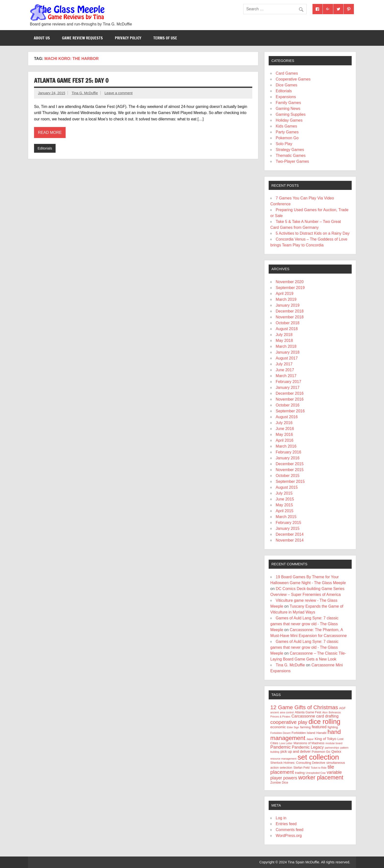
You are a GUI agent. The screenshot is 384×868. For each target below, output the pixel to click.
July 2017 (284, 364)
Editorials (45, 148)
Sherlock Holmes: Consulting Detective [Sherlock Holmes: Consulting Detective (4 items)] (298, 763)
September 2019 (290, 288)
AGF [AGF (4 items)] (342, 708)
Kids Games (286, 126)
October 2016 (288, 405)
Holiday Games (289, 120)
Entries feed (286, 824)
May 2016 (284, 434)
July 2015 (284, 493)
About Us (42, 38)
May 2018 (284, 341)
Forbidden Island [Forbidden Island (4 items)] (304, 733)
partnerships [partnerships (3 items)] (332, 748)
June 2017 (285, 370)
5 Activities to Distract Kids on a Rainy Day (313, 233)
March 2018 (286, 346)
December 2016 (290, 393)
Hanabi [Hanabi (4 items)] (321, 733)
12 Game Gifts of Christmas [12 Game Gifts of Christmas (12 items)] (304, 707)
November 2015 (290, 470)
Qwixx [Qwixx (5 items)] (336, 752)
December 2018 (290, 311)
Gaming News (288, 109)
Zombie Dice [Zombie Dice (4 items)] (279, 782)
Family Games (288, 103)
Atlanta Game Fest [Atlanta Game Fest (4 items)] (308, 712)
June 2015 (285, 499)
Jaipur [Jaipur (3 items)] (310, 739)
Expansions (286, 97)
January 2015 (288, 528)
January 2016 (288, 458)
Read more (50, 133)
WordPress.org (289, 836)
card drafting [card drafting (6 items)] (327, 716)
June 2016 (285, 429)
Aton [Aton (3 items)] (325, 712)
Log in (281, 818)
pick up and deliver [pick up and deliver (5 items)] (295, 752)
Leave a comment (119, 93)
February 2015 (288, 523)
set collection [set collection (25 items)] (318, 757)
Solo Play (284, 144)
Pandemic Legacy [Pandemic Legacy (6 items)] (308, 747)
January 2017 (288, 388)
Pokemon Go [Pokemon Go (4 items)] (321, 752)
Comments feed (290, 830)
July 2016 (284, 423)
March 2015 (286, 517)
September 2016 (290, 411)
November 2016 (290, 399)
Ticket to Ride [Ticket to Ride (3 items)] (318, 768)
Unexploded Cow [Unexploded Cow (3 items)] (316, 773)
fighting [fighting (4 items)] (333, 727)
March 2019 (286, 299)
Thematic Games (291, 156)
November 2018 (290, 317)
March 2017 (286, 376)
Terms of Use (165, 38)
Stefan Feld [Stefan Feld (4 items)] (301, 768)
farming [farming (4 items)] (305, 727)
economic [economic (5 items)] (278, 727)
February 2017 (288, 382)
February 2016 (288, 452)
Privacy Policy (128, 38)
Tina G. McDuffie (85, 93)
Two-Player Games (292, 161)
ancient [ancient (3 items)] (275, 712)
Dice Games (287, 85)
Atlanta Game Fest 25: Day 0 (71, 81)
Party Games (287, 132)
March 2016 (286, 446)
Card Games (287, 73)
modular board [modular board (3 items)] (334, 743)
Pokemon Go (287, 138)
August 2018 (287, 329)
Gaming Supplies (291, 114)
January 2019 (288, 305)
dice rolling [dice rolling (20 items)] (324, 722)
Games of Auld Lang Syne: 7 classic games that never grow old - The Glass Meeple (304, 624)
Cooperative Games (293, 79)
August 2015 (287, 487)
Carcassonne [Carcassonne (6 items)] (303, 716)
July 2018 (284, 335)
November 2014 (290, 540)
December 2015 (290, 464)
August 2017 (287, 358)
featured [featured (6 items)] (319, 727)
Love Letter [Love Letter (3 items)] (286, 743)
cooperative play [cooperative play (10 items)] (289, 722)
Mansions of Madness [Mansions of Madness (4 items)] (309, 743)
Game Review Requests (82, 38)
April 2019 (285, 294)
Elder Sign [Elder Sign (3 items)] (293, 727)
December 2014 (290, 534)
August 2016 (287, 417)
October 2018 (288, 323)
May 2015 (284, 505)
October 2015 (288, 476)
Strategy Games (290, 150)
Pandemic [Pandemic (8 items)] (281, 747)
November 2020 (290, 282)
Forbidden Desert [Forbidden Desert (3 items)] (280, 733)
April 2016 (285, 440)
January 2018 (288, 352)
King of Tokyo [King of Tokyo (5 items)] (326, 739)
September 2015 (290, 481)
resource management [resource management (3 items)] (283, 759)
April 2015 (285, 511)
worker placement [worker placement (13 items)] (321, 777)
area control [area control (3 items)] (287, 712)
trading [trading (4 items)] (300, 773)
